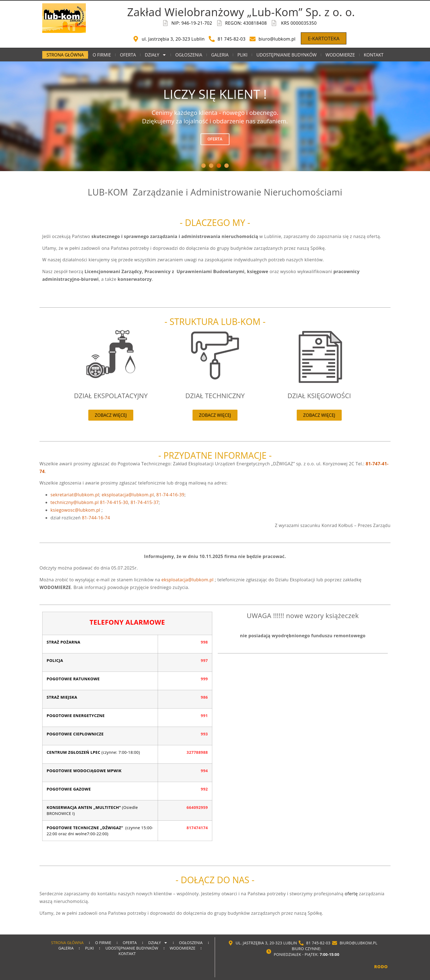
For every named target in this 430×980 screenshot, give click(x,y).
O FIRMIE (102, 55)
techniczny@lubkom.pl (75, 502)
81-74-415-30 (114, 502)
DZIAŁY (156, 55)
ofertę (351, 894)
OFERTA (128, 55)
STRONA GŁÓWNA (65, 55)
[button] (203, 166)
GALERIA (220, 55)
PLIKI (243, 55)
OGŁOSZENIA (189, 55)
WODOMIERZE (340, 55)
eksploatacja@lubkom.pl (188, 580)
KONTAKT (374, 55)
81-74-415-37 (145, 502)
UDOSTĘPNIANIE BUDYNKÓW (287, 55)
